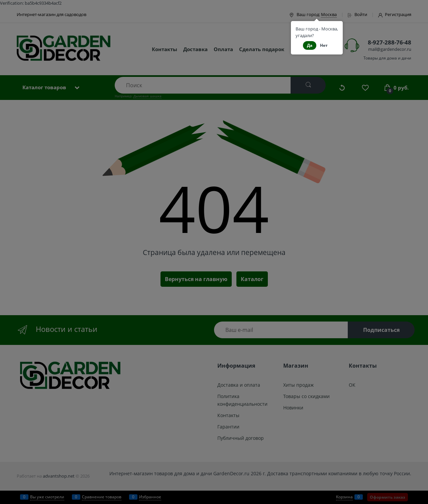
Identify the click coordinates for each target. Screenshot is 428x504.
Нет (324, 45)
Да (310, 45)
